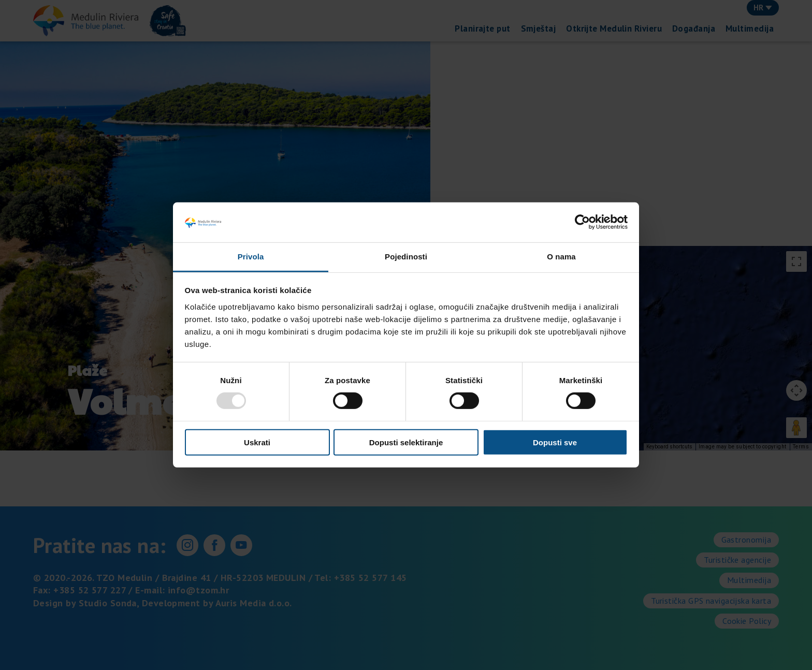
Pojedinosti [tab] (406, 257)
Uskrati (257, 442)
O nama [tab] (561, 257)
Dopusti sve (555, 442)
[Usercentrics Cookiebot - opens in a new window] (582, 222)
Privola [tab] (251, 257)
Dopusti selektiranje (406, 442)
